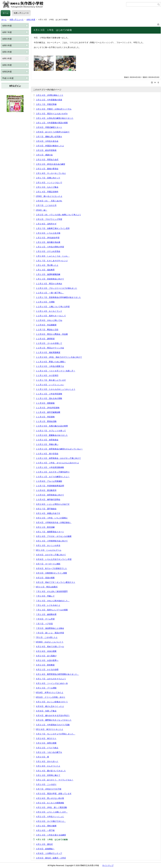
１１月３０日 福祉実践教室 (48, 352)
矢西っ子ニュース (21, 13)
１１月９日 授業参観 (45, 403)
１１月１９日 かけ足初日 (47, 375)
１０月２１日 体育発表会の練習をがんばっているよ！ (59, 449)
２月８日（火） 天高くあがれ (49, 201)
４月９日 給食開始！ (45, 849)
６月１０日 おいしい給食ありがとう (52, 702)
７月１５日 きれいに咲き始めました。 (53, 601)
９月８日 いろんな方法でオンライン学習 (54, 559)
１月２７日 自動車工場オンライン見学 (53, 228)
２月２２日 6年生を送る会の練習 (50, 164)
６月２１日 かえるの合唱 (47, 669)
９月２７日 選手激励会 (46, 509)
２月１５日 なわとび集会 (47, 187)
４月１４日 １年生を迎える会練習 (51, 835)
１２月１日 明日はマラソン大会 (50, 348)
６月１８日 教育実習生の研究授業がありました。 (57, 674)
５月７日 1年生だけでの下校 (49, 789)
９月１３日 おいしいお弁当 (48, 545)
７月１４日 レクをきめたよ (48, 605)
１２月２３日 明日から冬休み (49, 284)
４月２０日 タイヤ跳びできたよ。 (51, 821)
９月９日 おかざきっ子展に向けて (51, 555)
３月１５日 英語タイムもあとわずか (52, 114)
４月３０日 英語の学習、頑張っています (54, 794)
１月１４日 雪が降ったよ (47, 265)
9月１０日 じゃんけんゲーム (49, 550)
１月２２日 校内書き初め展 (48, 242)
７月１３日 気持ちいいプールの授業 (52, 610)
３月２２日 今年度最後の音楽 (49, 100)
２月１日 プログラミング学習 (49, 219)
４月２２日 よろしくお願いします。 (52, 812)
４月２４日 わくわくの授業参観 (50, 803)
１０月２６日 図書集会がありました (52, 435)
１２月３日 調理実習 (45, 339)
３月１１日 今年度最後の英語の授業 (52, 123)
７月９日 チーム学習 (45, 619)
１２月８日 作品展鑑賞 (46, 325)
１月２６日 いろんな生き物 (48, 233)
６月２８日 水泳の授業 (46, 651)
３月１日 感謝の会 (44, 155)
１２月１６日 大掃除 (45, 302)
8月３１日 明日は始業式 (47, 587)
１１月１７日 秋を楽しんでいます (51, 380)
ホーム (6, 13)
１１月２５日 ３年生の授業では (50, 366)
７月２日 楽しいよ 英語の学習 (50, 633)
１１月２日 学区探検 (45, 417)
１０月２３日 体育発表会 (47, 440)
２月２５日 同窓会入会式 (47, 160)
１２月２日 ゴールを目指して (49, 343)
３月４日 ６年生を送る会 (47, 141)
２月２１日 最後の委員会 (47, 169)
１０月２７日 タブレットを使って (51, 431)
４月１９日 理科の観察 (46, 826)
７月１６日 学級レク (45, 596)
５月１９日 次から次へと (47, 761)
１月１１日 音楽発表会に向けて (50, 279)
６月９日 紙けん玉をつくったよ (50, 706)
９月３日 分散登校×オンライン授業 (51, 573)
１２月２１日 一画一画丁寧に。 (50, 293)
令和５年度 (7, 45)
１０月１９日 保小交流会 (47, 454)
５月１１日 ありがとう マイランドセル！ (55, 780)
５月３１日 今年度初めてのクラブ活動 (53, 725)
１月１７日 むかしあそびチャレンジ (52, 261)
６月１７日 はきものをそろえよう (51, 679)
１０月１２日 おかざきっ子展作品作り (53, 472)
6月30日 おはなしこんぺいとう (50, 642)
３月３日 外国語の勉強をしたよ (50, 146)
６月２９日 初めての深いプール (50, 646)
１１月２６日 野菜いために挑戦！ (51, 362)
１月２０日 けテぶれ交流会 (48, 251)
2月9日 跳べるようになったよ (49, 196)
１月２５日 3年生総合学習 (48, 238)
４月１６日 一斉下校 (45, 830)
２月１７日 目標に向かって (48, 178)
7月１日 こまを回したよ (47, 637)
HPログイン (15, 86)
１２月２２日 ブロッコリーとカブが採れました (56, 288)
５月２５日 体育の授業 (46, 743)
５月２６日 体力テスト (46, 738)
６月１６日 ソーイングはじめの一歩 (52, 683)
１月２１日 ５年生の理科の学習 (50, 247)
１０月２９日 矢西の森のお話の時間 (52, 426)
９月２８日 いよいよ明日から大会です (53, 504)
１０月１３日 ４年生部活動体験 (50, 467)
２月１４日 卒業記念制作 (47, 192)
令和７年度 (7, 32)
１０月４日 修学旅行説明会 (48, 499)
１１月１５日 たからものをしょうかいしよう (56, 389)
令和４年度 (7, 52)
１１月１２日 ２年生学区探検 (49, 394)
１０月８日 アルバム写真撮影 (49, 481)
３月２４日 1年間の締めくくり (50, 95)
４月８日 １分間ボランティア (49, 853)
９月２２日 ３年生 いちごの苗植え (52, 518)
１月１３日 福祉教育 (45, 270)
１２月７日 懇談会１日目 (47, 330)
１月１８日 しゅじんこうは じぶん (53, 256)
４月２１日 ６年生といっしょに (50, 817)
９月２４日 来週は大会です (48, 513)
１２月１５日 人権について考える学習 (53, 307)
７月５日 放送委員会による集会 (50, 628)
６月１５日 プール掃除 (46, 688)
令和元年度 (7, 72)
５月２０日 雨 (42, 757)
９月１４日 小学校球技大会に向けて (52, 541)
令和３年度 (31, 20)
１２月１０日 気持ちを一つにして (51, 316)
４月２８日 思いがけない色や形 (50, 798)
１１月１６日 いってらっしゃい (50, 385)
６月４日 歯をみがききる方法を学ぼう (53, 715)
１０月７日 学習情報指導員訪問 (50, 486)
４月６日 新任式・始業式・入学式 (51, 858)
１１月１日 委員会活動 (46, 421)
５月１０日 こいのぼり (46, 784)
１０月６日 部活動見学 (46, 490)
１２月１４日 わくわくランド (49, 311)
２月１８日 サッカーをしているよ (51, 173)
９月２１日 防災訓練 (45, 527)
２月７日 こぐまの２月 (46, 205)
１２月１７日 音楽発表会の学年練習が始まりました (58, 297)
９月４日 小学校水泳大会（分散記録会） (54, 522)
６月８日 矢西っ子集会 (46, 711)
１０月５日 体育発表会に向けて (50, 495)
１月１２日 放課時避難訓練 (48, 274)
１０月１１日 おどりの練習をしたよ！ (53, 477)
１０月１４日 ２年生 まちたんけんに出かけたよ (57, 463)
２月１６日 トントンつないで (49, 183)
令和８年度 (7, 26)
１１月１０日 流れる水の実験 (49, 398)
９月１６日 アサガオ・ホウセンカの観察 (54, 536)
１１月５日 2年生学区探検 (48, 408)
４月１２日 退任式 (44, 844)
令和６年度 (7, 39)
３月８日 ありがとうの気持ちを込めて (53, 132)
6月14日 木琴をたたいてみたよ (50, 692)
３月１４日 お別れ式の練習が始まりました (55, 118)
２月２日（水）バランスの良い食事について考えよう (58, 215)
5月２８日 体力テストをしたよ (50, 729)
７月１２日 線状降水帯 (46, 614)
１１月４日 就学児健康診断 (48, 412)
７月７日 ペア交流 (44, 624)
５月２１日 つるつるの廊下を (49, 752)
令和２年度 (7, 65)
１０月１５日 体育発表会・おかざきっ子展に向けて (58, 458)
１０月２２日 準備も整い (47, 444)
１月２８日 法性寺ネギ (46, 224)
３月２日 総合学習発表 (46, 150)
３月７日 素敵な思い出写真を (49, 137)
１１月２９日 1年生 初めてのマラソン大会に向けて (59, 357)
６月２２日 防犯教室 (45, 665)
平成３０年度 (8, 78)
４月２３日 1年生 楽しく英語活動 (51, 807)
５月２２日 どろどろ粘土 (47, 748)
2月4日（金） (42, 210)
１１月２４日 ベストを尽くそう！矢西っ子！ (56, 371)
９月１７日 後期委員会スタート (50, 532)
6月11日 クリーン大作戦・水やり (51, 697)
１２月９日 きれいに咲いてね (49, 320)
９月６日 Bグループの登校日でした (51, 568)
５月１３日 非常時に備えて (48, 775)
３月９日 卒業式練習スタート (49, 127)
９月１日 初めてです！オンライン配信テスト (56, 582)
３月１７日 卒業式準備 (46, 104)
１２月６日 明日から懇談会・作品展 (52, 334)
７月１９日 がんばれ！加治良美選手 (52, 591)
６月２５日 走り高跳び (46, 656)
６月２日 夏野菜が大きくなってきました (54, 720)
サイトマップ (108, 865)
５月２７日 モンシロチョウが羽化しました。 (56, 734)
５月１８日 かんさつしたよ (48, 766)
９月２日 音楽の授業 (45, 578)
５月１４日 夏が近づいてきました (51, 771)
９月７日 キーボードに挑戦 (48, 564)
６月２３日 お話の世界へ (47, 660)
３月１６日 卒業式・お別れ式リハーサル (54, 109)
